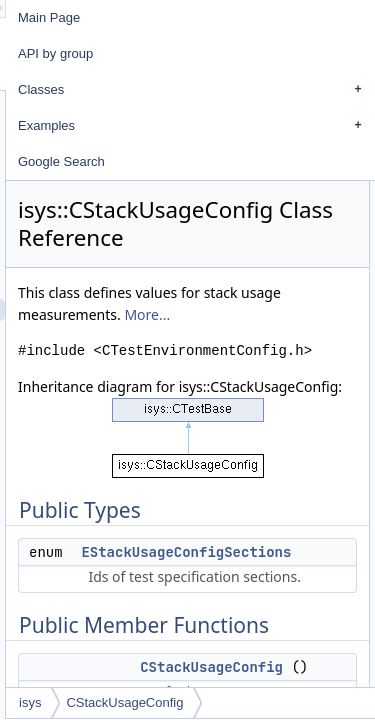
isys (143, 702)
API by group (168, 53)
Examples (251, 126)
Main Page (162, 17)
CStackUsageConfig (237, 702)
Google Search (174, 161)
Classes (251, 90)
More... (304, 314)
